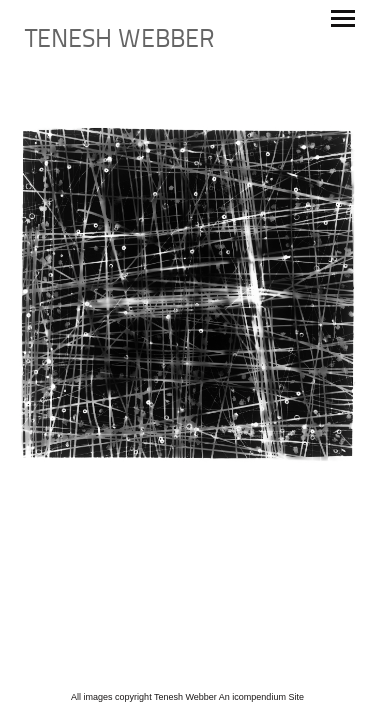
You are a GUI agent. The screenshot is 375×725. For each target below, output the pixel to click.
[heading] (120, 43)
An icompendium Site (261, 697)
